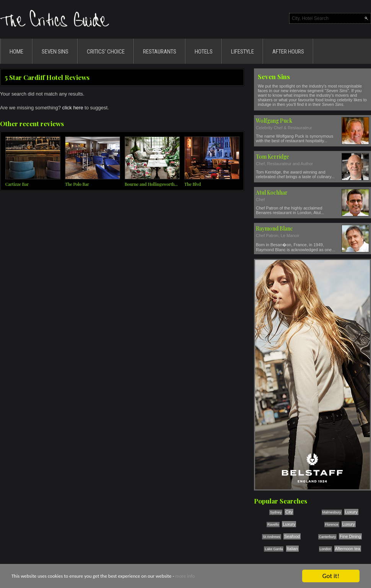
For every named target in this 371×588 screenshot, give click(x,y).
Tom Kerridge (273, 157)
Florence (332, 525)
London (325, 549)
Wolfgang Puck (274, 121)
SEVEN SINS (55, 52)
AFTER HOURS (288, 52)
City (289, 512)
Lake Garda (274, 549)
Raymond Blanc (274, 228)
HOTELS (204, 52)
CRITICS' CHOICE (106, 52)
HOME (16, 52)
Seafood (292, 536)
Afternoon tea (348, 549)
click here (73, 108)
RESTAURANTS (160, 52)
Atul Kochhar (272, 192)
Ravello (273, 525)
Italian (292, 549)
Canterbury (328, 537)
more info (185, 576)
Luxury (351, 512)
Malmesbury (332, 512)
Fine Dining (350, 536)
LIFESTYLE (242, 52)
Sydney (276, 512)
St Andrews (272, 537)
